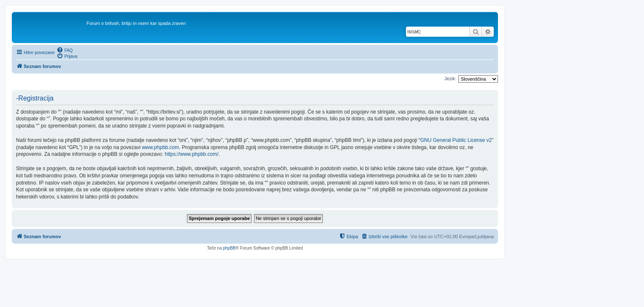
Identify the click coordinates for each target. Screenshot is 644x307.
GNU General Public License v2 (456, 140)
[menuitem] (65, 50)
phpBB (229, 248)
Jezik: (450, 79)
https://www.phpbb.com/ (191, 154)
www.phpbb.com (160, 147)
